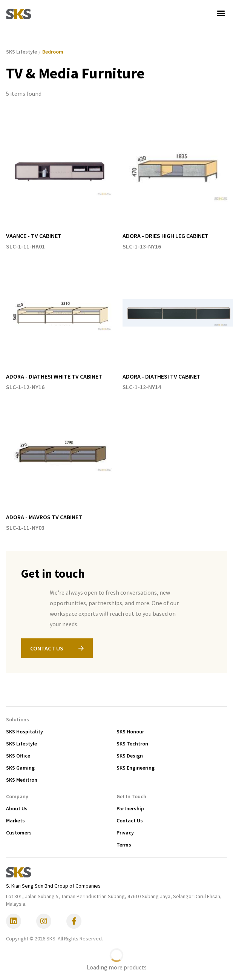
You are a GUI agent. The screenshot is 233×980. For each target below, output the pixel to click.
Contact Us (130, 821)
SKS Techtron (132, 744)
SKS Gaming (20, 768)
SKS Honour (130, 732)
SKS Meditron (22, 780)
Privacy (125, 833)
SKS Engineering (136, 768)
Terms (124, 845)
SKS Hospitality (25, 732)
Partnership (130, 808)
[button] (221, 14)
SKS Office (18, 756)
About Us (17, 808)
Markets (15, 821)
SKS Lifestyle (21, 744)
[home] (19, 14)
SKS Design (130, 756)
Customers (19, 833)
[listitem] (61, 184)
